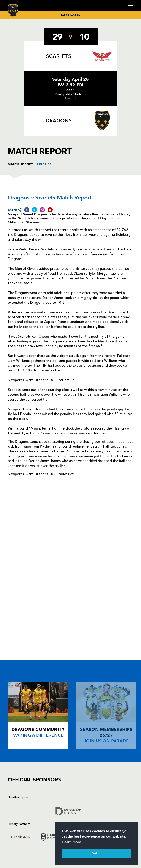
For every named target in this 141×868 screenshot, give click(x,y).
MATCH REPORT (20, 164)
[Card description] (38, 715)
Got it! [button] (96, 853)
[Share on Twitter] (35, 210)
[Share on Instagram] (42, 210)
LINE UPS (44, 164)
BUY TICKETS (70, 15)
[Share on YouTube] (50, 210)
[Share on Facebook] (27, 210)
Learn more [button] (72, 842)
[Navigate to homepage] (13, 10)
